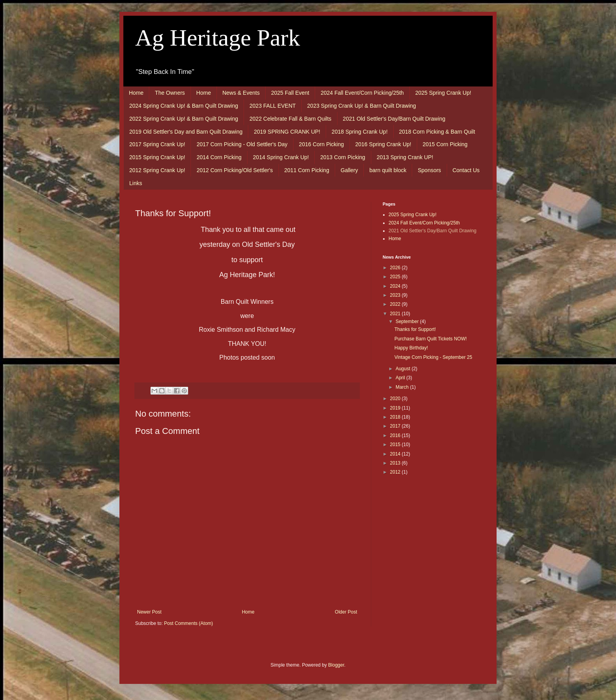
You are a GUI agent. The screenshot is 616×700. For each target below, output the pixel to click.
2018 (396, 417)
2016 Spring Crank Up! (383, 144)
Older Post (346, 612)
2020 (396, 399)
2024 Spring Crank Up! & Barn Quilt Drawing (184, 106)
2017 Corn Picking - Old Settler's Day (242, 144)
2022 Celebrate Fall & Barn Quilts (291, 119)
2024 (396, 286)
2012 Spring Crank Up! (157, 170)
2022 (396, 304)
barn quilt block (388, 170)
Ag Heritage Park (218, 38)
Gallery (349, 170)
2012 (396, 472)
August (404, 369)
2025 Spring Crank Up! (443, 93)
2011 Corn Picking (307, 170)
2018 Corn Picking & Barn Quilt (437, 132)
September (408, 322)
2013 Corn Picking (343, 157)
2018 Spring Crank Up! (359, 132)
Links (136, 183)
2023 (396, 295)
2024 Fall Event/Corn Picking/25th (362, 93)
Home (136, 93)
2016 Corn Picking (321, 144)
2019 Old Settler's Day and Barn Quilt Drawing (186, 132)
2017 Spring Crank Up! (157, 144)
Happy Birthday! (411, 348)
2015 (396, 445)
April (401, 378)
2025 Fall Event (290, 93)
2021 (396, 314)
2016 (396, 435)
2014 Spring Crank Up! (281, 157)
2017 (396, 426)
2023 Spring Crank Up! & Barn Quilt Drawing (362, 106)
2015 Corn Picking (445, 144)
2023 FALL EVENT (273, 106)
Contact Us (466, 170)
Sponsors (429, 170)
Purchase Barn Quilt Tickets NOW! (431, 339)
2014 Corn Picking (219, 157)
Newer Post (149, 612)
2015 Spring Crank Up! (157, 157)
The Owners (170, 93)
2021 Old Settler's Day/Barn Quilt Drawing (394, 119)
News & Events (241, 93)
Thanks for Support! (415, 329)
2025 (396, 277)
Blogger (336, 665)
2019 (396, 408)
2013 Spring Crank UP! (405, 157)
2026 (396, 268)
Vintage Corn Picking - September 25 (433, 357)
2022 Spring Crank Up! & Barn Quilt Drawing (184, 119)
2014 (396, 454)
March (403, 387)
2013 (396, 463)
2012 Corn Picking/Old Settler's (235, 170)
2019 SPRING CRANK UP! (287, 132)
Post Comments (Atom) (188, 623)
